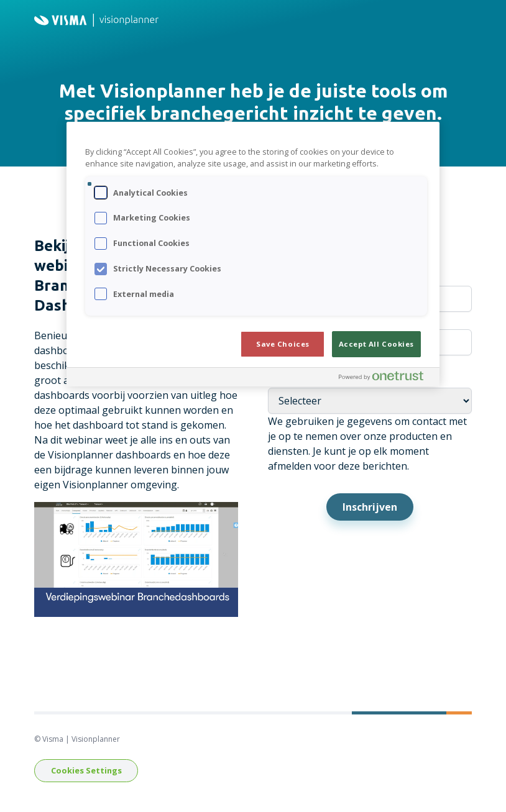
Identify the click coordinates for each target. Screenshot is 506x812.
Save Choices (283, 344)
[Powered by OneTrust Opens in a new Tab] (386, 379)
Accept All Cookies (376, 344)
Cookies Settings (86, 770)
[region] (253, 254)
